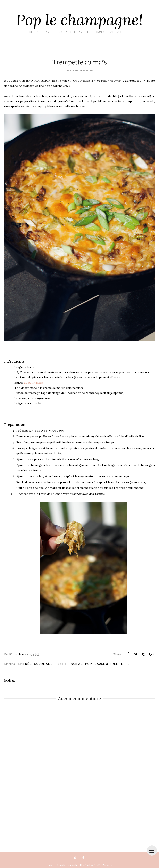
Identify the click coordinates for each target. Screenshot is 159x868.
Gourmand (43, 664)
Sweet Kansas (34, 383)
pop (89, 664)
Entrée (25, 664)
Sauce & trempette (112, 664)
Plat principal (69, 664)
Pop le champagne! (79, 20)
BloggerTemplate (103, 865)
